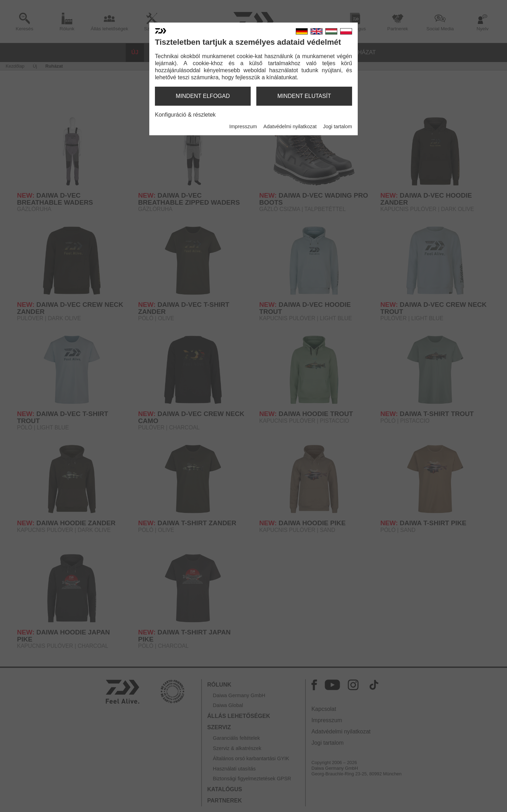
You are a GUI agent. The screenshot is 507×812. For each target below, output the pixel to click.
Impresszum (243, 126)
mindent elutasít (304, 96)
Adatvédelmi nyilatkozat (290, 126)
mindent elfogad (203, 96)
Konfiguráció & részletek (185, 115)
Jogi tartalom (338, 126)
